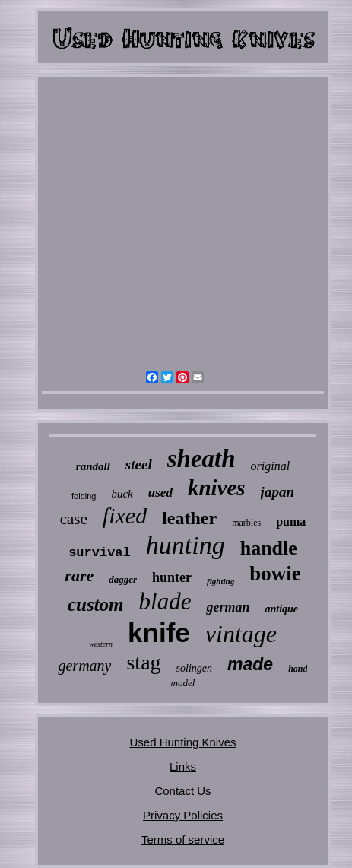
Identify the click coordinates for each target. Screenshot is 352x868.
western (101, 644)
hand (298, 669)
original (271, 466)
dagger (123, 579)
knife (159, 633)
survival (100, 553)
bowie (275, 574)
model (183, 683)
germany (84, 666)
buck (122, 494)
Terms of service (183, 839)
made (250, 664)
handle (269, 548)
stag (143, 662)
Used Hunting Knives (182, 742)
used (160, 493)
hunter (172, 577)
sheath (201, 459)
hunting (186, 545)
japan (277, 492)
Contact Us (182, 791)
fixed (125, 515)
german (228, 607)
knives (217, 488)
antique (281, 609)
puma (291, 521)
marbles (246, 523)
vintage (241, 634)
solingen (194, 668)
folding (84, 496)
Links (183, 766)
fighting (220, 581)
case (74, 519)
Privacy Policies (183, 815)
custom (96, 604)
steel (139, 464)
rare (79, 575)
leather (189, 518)
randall (93, 466)
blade (165, 601)
